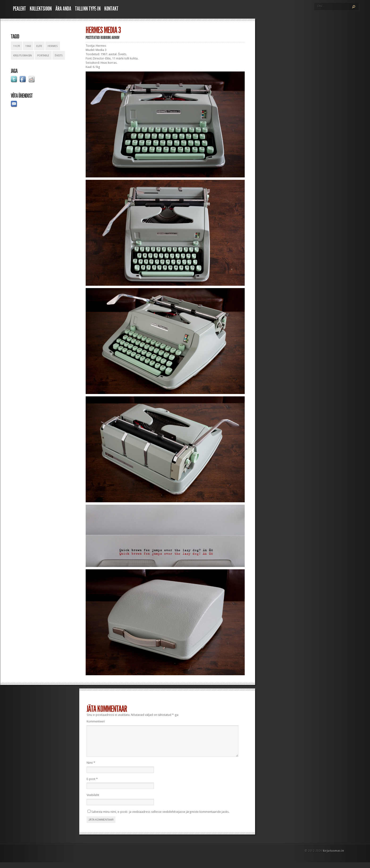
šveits (59, 56)
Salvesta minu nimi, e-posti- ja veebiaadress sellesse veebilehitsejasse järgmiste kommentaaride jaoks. (160, 817)
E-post (92, 785)
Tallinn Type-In (88, 9)
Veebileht (93, 801)
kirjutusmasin (23, 56)
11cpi (17, 46)
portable (43, 56)
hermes (53, 46)
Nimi (91, 768)
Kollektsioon (41, 9)
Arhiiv (116, 38)
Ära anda (63, 9)
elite (39, 46)
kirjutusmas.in (333, 856)
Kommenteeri (96, 721)
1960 (28, 46)
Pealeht (19, 9)
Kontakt (111, 9)
